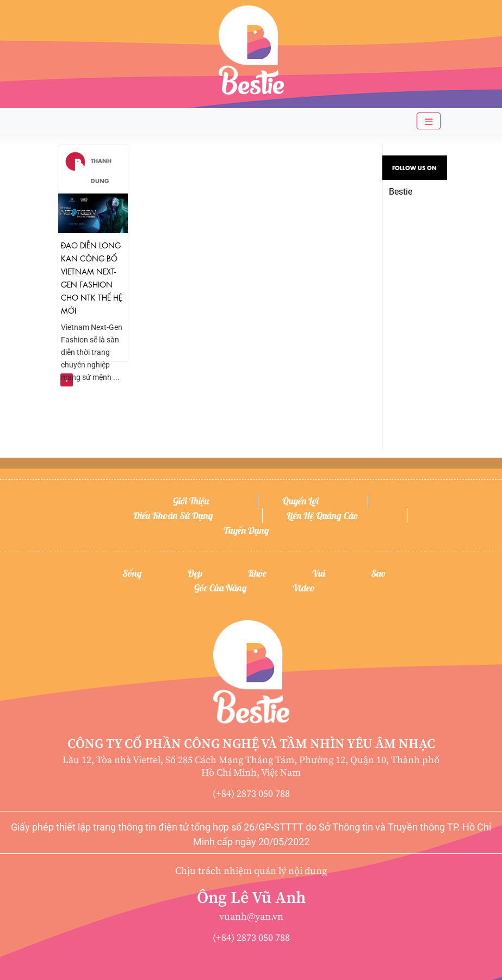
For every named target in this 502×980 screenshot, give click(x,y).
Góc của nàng (221, 588)
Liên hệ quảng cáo (323, 516)
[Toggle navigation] (429, 121)
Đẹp (195, 573)
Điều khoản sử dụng (173, 516)
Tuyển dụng (246, 530)
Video (304, 588)
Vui (319, 573)
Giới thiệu (191, 501)
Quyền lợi (300, 501)
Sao (379, 573)
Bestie (401, 192)
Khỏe (257, 573)
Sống (132, 573)
